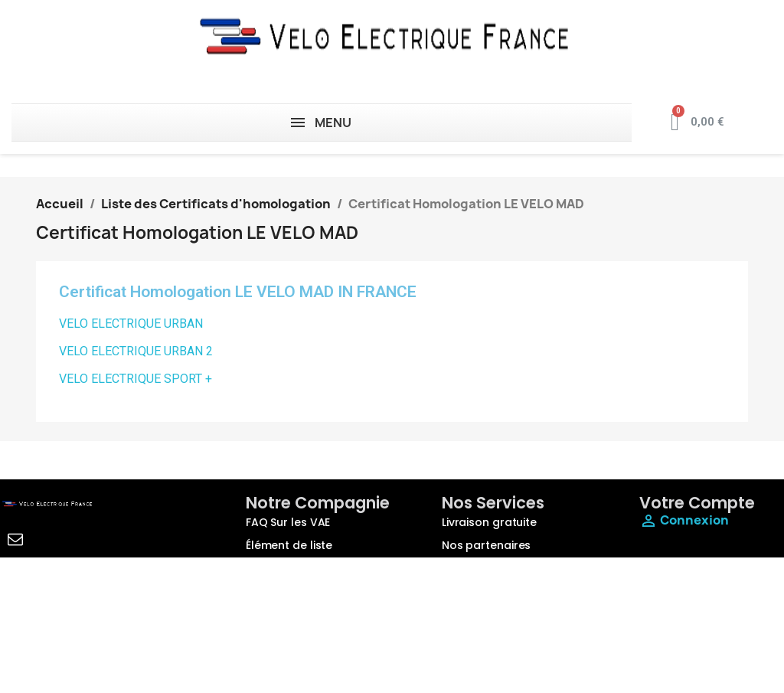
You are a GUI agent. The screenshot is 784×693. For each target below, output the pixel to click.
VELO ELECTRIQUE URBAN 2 (136, 351)
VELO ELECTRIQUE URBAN (131, 324)
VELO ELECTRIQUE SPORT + (136, 379)
